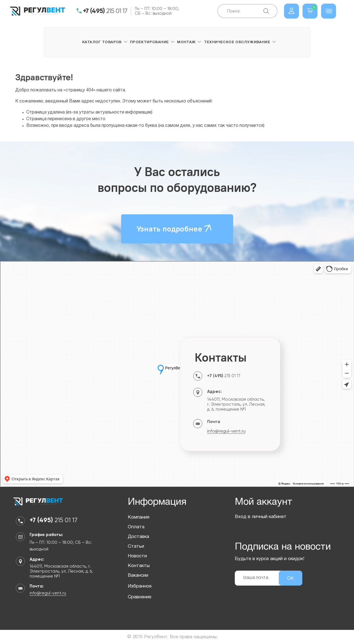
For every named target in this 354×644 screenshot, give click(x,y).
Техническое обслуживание (237, 42)
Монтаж (186, 42)
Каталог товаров (102, 42)
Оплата (136, 527)
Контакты (139, 566)
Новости (137, 556)
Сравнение (140, 597)
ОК (291, 579)
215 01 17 (105, 11)
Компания (139, 517)
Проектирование (149, 42)
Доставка (138, 537)
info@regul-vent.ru (226, 431)
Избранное (140, 586)
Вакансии (138, 575)
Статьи (136, 546)
